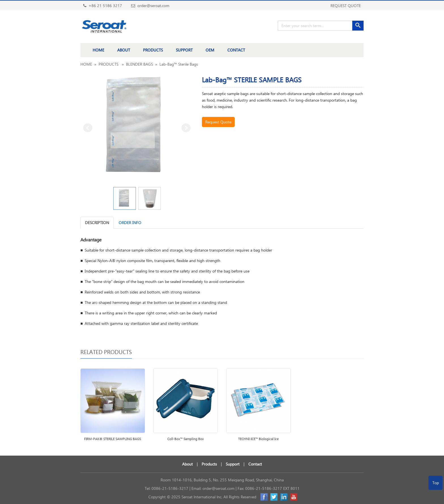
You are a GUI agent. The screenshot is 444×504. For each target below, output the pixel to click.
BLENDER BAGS (139, 64)
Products (209, 464)
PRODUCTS (153, 50)
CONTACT (236, 50)
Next (186, 128)
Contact (255, 464)
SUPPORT (184, 50)
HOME (98, 50)
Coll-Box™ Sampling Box (186, 439)
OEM (210, 50)
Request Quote (218, 122)
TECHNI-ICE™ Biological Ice (258, 439)
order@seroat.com (218, 488)
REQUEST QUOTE (346, 6)
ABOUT (124, 50)
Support (233, 464)
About (187, 464)
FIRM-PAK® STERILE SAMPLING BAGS (113, 439)
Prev (88, 128)
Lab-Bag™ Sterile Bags (179, 64)
